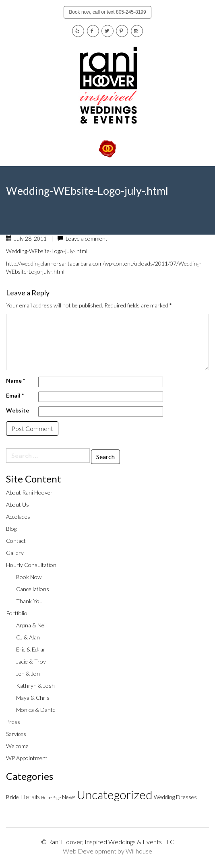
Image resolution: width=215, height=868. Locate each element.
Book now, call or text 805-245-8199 (107, 12)
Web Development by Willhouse (107, 851)
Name (16, 380)
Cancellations (33, 589)
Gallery (15, 553)
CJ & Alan (28, 637)
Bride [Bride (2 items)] (12, 797)
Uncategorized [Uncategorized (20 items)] (115, 795)
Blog (11, 529)
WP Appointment (27, 758)
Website (18, 410)
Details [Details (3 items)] (30, 797)
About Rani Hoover (29, 492)
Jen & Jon (28, 673)
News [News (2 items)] (69, 797)
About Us (18, 504)
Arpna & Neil (31, 625)
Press (13, 722)
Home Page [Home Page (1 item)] (51, 797)
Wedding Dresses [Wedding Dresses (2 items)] (175, 797)
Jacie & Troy (31, 661)
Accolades (18, 516)
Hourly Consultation (31, 565)
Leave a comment (87, 238)
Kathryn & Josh (35, 686)
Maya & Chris (33, 698)
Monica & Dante (36, 710)
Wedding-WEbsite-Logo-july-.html (47, 251)
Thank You (29, 601)
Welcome (17, 746)
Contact (16, 541)
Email (15, 395)
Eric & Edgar (31, 649)
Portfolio (17, 613)
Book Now (29, 577)
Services (16, 734)
